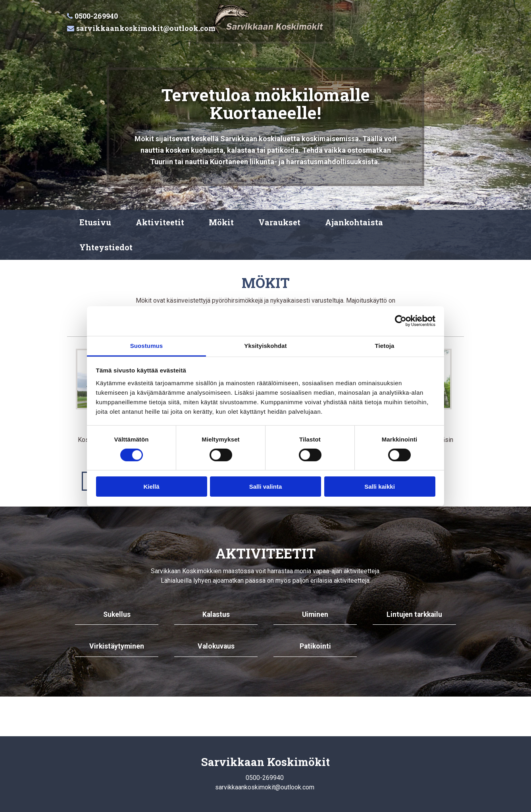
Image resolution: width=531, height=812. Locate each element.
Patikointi (315, 646)
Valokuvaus (216, 646)
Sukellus (117, 614)
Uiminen (315, 614)
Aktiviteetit (160, 222)
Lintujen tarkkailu (414, 614)
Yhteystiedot (106, 247)
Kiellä (151, 487)
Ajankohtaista (354, 222)
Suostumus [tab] (147, 345)
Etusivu (95, 222)
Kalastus (216, 614)
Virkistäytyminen (117, 646)
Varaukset (279, 222)
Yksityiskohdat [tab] (265, 345)
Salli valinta (266, 487)
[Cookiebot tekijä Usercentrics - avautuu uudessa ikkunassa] (401, 321)
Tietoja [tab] (385, 345)
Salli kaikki (380, 487)
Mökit (221, 222)
